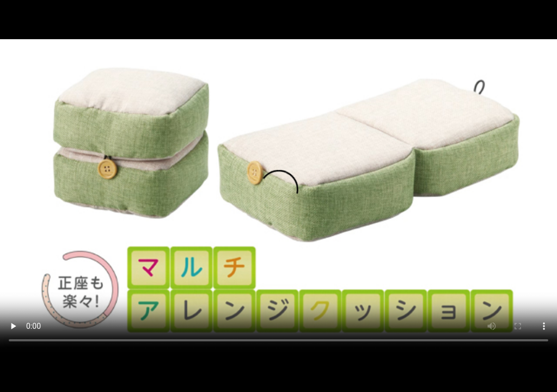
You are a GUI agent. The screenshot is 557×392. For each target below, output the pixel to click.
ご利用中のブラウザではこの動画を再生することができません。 (278, 196)
